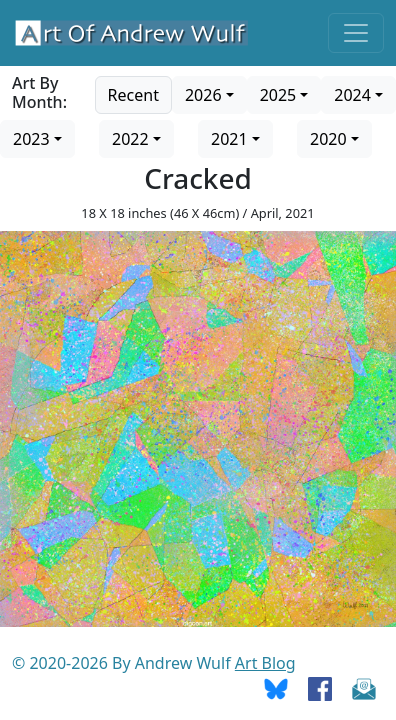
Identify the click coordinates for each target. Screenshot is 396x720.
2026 (203, 95)
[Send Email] (364, 687)
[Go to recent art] (133, 93)
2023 (31, 139)
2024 (352, 95)
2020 (328, 139)
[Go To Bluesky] (276, 687)
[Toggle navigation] (356, 33)
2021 (229, 139)
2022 (130, 139)
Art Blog (265, 663)
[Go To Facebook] (320, 687)
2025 (278, 95)
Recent (133, 95)
